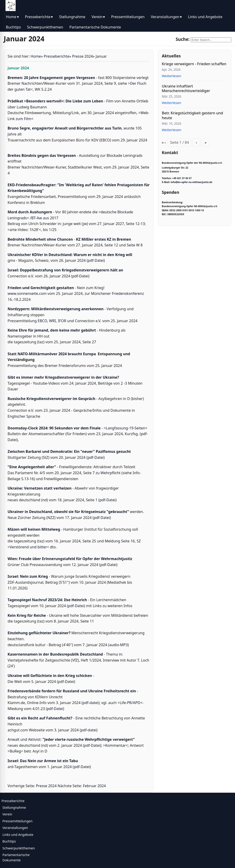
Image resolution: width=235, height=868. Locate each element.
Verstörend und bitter (28, 547)
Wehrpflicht (111, 473)
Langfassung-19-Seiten (126, 428)
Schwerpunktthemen (45, 27)
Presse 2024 (82, 56)
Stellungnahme (72, 17)
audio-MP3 (119, 645)
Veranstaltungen (165, 17)
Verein (97, 17)
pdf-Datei (96, 260)
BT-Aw (37, 218)
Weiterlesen (171, 76)
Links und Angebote (205, 17)
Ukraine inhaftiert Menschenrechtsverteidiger (186, 89)
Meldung (113, 541)
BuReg (15, 751)
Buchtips (13, 27)
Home (11, 17)
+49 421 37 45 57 (182, 178)
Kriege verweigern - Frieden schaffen (194, 64)
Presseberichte (38, 17)
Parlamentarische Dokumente (95, 27)
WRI (52, 321)
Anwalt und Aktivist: (71, 739)
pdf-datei (90, 703)
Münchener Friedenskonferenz (117, 293)
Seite (109, 83)
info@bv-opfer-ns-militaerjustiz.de (191, 182)
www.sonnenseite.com (27, 293)
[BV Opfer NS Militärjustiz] (11, 6)
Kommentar (115, 745)
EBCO (42, 321)
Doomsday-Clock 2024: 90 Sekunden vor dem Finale (54, 428)
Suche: (183, 39)
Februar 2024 (94, 786)
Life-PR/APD (130, 703)
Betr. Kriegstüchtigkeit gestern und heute (192, 115)
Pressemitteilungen (128, 17)
